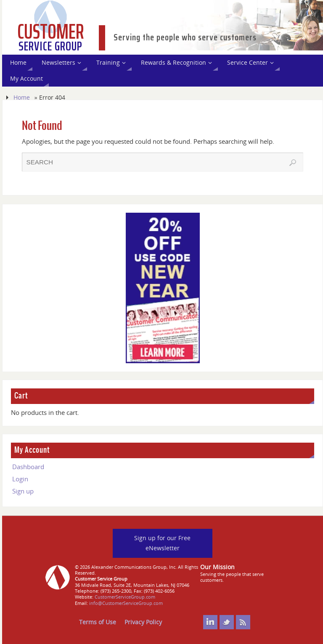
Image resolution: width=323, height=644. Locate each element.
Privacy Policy (143, 622)
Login (20, 479)
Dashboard (28, 467)
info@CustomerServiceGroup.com (126, 603)
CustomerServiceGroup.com (125, 597)
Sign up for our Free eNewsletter (162, 543)
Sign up (23, 491)
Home (22, 97)
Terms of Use (98, 622)
